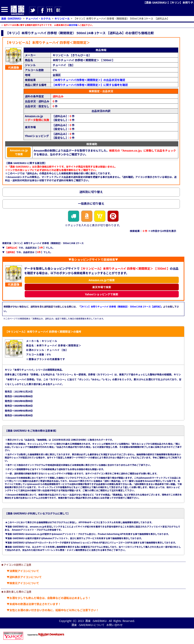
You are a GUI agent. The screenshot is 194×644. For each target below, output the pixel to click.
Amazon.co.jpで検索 (19, 152)
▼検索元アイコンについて (23, 583)
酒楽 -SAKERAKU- (96, 621)
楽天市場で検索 (102, 287)
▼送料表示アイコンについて (24, 577)
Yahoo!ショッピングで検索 (102, 294)
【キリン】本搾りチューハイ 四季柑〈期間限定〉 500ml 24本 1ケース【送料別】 (121, 306)
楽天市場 (73, 25)
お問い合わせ (114, 625)
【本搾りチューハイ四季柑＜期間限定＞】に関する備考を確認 (90, 85)
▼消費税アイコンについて (23, 571)
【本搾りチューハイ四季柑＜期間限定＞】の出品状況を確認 (89, 80)
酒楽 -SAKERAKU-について (88, 625)
